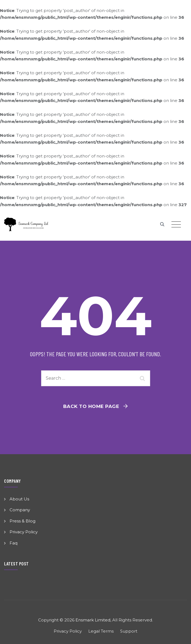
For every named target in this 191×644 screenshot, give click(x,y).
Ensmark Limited (93, 620)
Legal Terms (101, 631)
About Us (19, 499)
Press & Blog (22, 521)
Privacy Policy (24, 532)
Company (20, 510)
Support (129, 631)
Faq (13, 543)
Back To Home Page (91, 406)
